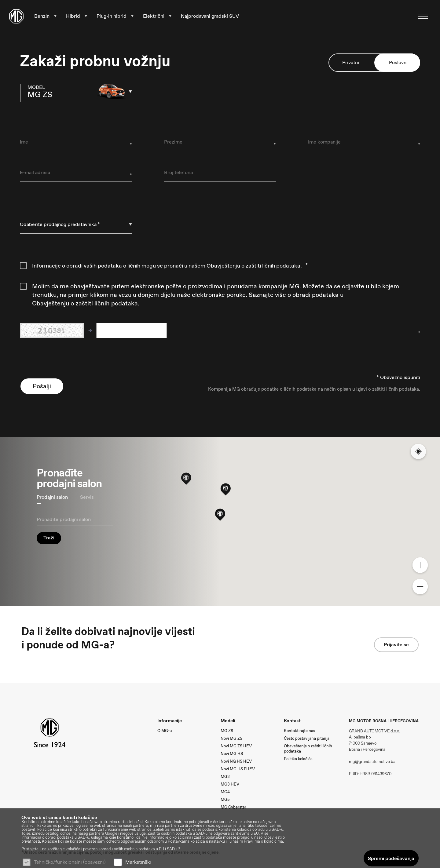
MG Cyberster (233, 807)
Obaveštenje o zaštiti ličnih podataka (308, 749)
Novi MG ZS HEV (236, 746)
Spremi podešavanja (391, 858)
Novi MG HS (232, 754)
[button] (220, 514)
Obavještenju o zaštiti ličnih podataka (85, 303)
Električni (157, 16)
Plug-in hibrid (115, 16)
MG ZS (227, 731)
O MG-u (165, 731)
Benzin (46, 16)
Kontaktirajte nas (299, 731)
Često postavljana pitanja (307, 738)
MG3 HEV (230, 784)
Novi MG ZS (231, 738)
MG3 (225, 777)
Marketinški (138, 862)
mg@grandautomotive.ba (372, 762)
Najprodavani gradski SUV (210, 16)
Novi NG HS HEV (236, 761)
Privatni (351, 63)
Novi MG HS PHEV (238, 769)
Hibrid (77, 16)
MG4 (225, 792)
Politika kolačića (298, 759)
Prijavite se (396, 645)
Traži (49, 538)
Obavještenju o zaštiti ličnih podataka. (254, 266)
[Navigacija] (421, 16)
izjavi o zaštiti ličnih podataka (388, 389)
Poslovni (398, 63)
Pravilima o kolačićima (263, 842)
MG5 (225, 799)
